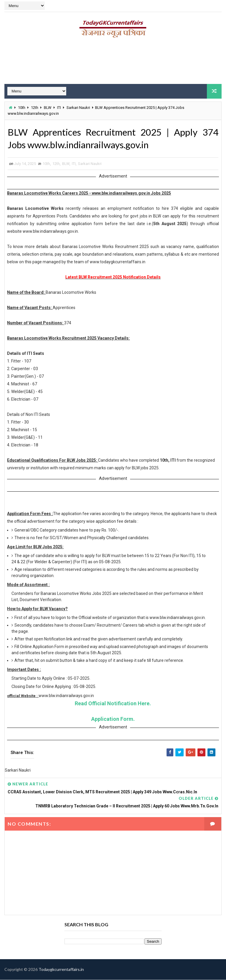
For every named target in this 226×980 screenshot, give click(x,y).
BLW (48, 108)
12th (35, 108)
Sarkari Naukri (78, 108)
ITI (59, 108)
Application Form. (113, 719)
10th (22, 108)
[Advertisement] (113, 63)
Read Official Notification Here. (113, 704)
